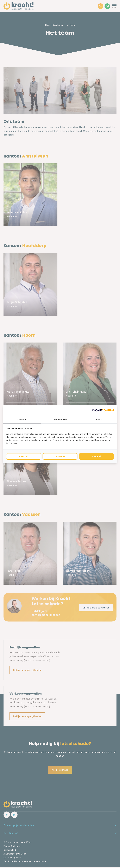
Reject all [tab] (24, 456)
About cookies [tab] (60, 420)
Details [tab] (98, 420)
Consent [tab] (22, 420)
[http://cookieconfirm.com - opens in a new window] (103, 410)
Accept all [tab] (96, 456)
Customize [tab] (60, 456)
